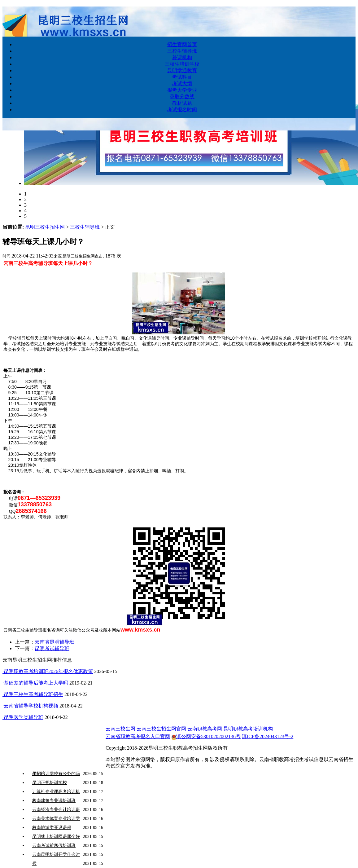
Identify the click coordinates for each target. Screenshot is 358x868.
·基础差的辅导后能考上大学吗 (35, 683)
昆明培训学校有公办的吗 (56, 774)
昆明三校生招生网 (45, 227)
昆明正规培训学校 (50, 783)
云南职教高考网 (205, 729)
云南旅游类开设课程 (52, 828)
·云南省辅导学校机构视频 (30, 706)
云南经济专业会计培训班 (56, 810)
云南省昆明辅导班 (55, 642)
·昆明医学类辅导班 (23, 717)
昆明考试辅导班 (52, 648)
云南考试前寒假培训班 (54, 846)
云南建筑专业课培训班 (54, 801)
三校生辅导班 (85, 227)
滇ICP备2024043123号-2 (268, 736)
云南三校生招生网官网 (161, 729)
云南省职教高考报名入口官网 (138, 736)
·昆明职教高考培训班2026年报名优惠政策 (48, 671)
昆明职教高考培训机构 (248, 729)
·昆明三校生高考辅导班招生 (33, 694)
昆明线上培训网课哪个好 (56, 837)
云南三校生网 (120, 729)
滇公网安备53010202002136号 (206, 736)
